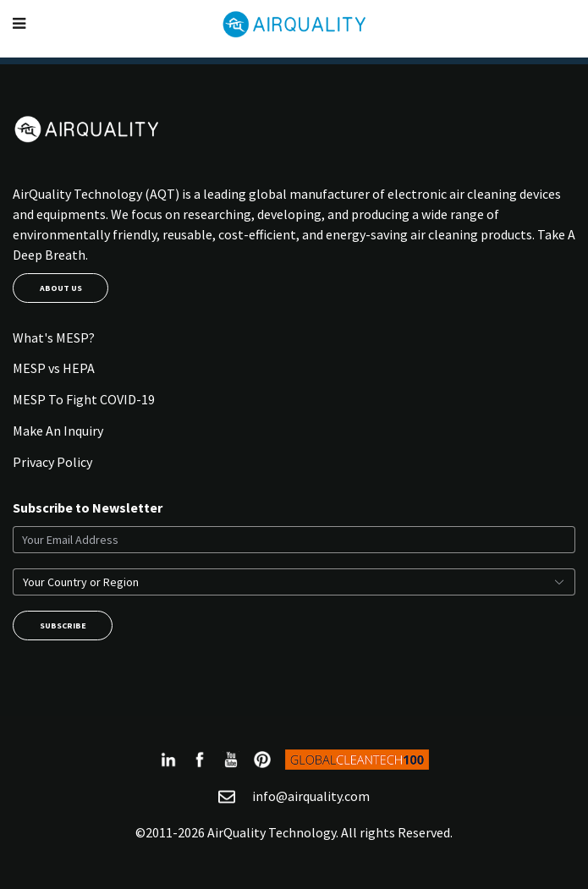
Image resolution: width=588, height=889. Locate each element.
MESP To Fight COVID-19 (84, 399)
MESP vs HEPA (54, 368)
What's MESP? (54, 337)
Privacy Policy (52, 462)
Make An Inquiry (58, 431)
